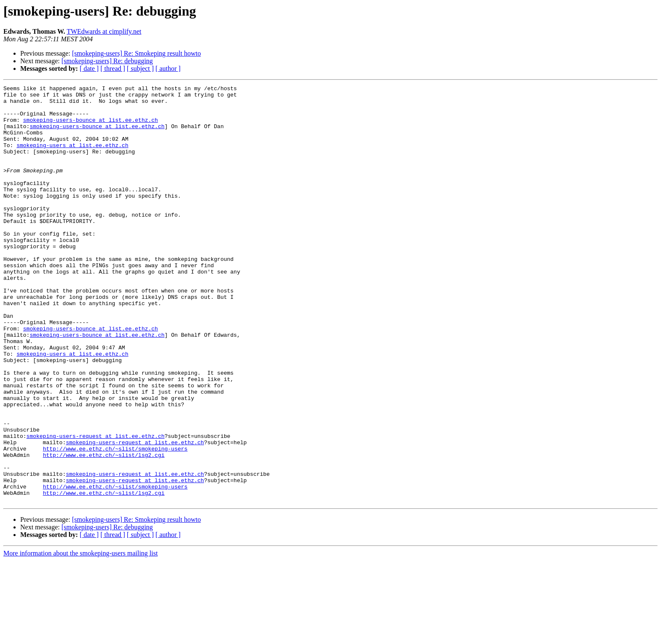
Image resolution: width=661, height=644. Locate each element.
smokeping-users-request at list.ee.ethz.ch (96, 507)
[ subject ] (140, 68)
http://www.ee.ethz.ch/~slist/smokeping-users (115, 522)
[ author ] (168, 68)
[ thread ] (113, 68)
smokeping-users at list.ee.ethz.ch (72, 158)
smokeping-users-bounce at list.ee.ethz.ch (91, 127)
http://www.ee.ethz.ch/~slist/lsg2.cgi (104, 529)
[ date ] (89, 68)
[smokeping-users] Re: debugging (107, 61)
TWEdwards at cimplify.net (104, 31)
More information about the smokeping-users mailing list (81, 637)
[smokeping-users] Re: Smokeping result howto (137, 53)
